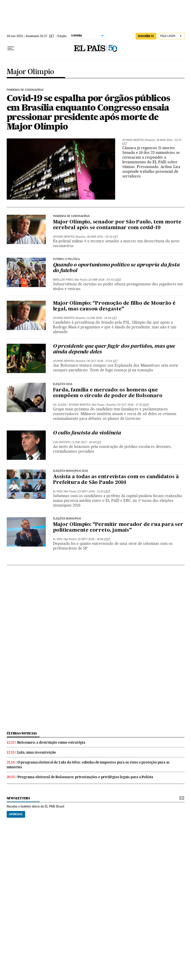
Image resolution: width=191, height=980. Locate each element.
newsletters (18, 798)
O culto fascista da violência (87, 433)
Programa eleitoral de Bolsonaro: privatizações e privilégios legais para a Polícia (85, 777)
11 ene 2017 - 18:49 (87, 442)
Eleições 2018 (63, 384)
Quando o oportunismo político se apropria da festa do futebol (116, 268)
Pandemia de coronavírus (25, 90)
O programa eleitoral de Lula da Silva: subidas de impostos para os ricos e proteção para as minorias (88, 765)
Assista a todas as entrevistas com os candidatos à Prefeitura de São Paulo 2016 (116, 480)
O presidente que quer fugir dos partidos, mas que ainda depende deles (114, 349)
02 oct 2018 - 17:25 (133, 405)
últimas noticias (22, 733)
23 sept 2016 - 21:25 (94, 491)
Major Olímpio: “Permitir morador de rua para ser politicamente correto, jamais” (118, 528)
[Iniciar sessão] (171, 36)
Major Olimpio (30, 72)
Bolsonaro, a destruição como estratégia (51, 742)
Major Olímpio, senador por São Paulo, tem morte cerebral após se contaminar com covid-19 (117, 225)
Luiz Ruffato (62, 442)
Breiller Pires (63, 280)
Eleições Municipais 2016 (70, 471)
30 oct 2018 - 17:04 (102, 361)
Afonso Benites (133, 140)
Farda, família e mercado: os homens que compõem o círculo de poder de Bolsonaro (108, 393)
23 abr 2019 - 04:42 (105, 280)
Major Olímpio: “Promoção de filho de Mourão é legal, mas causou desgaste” (114, 306)
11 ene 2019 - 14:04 (102, 318)
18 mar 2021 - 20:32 (102, 237)
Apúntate (16, 814)
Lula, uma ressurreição (37, 752)
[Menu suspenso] (11, 48)
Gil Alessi (60, 405)
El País (58, 491)
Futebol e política (66, 259)
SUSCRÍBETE (146, 36)
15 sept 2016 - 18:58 (94, 539)
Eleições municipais (67, 519)
